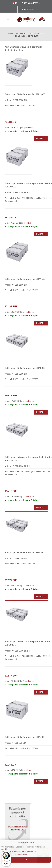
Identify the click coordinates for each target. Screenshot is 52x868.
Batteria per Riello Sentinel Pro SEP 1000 (25, 94)
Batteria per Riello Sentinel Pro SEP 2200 (25, 368)
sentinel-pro (34, 36)
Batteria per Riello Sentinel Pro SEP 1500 (25, 279)
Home (11, 33)
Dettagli (41, 138)
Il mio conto (26, 9)
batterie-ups (22, 33)
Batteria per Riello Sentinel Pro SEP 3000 (25, 552)
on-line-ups (20, 36)
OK (26, 859)
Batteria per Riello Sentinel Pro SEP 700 (24, 737)
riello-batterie (37, 33)
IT (16, 3)
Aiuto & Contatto (31, 3)
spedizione (28, 127)
